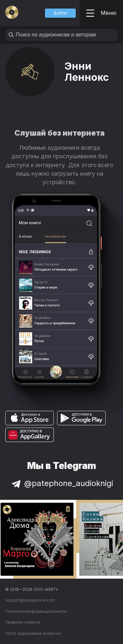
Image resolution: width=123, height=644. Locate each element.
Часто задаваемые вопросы (33, 633)
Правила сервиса (23, 622)
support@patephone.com (30, 600)
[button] (60, 13)
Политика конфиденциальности (36, 611)
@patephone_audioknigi (62, 483)
